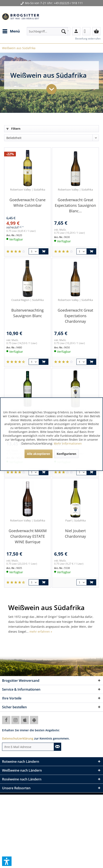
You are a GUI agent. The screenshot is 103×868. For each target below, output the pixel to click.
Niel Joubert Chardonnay (75, 533)
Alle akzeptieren (39, 454)
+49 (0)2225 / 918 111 (68, 3)
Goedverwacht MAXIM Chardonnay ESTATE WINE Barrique (28, 536)
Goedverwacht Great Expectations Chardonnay (75, 316)
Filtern (13, 129)
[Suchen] (64, 31)
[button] (7, 861)
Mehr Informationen (68, 443)
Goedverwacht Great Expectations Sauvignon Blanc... (75, 205)
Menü (11, 31)
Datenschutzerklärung (18, 738)
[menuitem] (11, 31)
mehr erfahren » (41, 632)
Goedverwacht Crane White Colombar (28, 203)
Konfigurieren (66, 454)
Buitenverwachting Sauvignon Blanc (28, 313)
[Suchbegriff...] (47, 31)
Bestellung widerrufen (88, 39)
